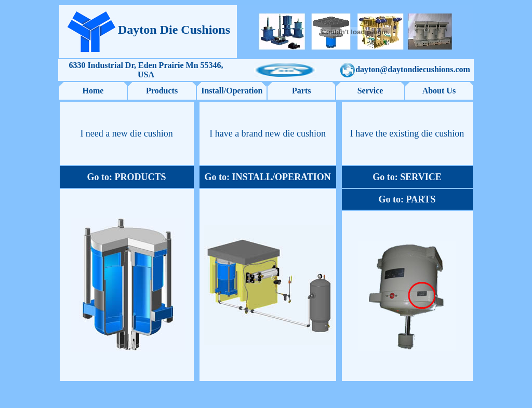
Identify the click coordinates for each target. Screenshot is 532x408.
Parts (301, 91)
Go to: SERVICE (407, 177)
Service (370, 91)
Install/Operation (232, 91)
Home (93, 91)
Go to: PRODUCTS (127, 177)
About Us (439, 91)
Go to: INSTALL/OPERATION (267, 177)
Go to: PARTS (407, 199)
